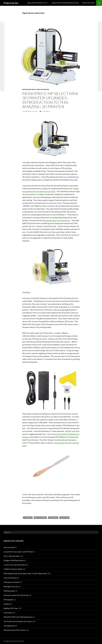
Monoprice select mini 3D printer (36, 89)
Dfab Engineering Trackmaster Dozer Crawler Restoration (25, 573)
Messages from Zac (11, 587)
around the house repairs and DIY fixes (18, 552)
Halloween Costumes (12, 582)
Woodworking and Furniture (14, 630)
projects (7, 604)
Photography (9, 600)
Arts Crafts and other (12, 556)
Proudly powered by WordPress (14, 641)
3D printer (28, 518)
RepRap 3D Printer (11, 608)
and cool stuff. (9, 547)
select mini (65, 518)
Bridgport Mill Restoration (14, 560)
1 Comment (46, 111)
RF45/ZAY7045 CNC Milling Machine (18, 617)
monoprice (53, 518)
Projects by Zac (11, 3)
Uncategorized (9, 626)
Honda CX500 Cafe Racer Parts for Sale (65, 3)
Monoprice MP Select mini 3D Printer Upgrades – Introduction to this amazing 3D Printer (50, 100)
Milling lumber (9, 591)
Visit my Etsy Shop (88, 3)
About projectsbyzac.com (37, 3)
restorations (8, 613)
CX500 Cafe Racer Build (13, 569)
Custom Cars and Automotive (15, 565)
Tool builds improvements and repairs (18, 621)
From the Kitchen (10, 578)
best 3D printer (41, 518)
